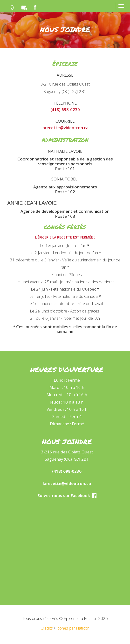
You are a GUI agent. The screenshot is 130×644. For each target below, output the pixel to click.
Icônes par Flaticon (73, 628)
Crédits (47, 628)
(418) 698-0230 (65, 110)
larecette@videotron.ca (65, 128)
